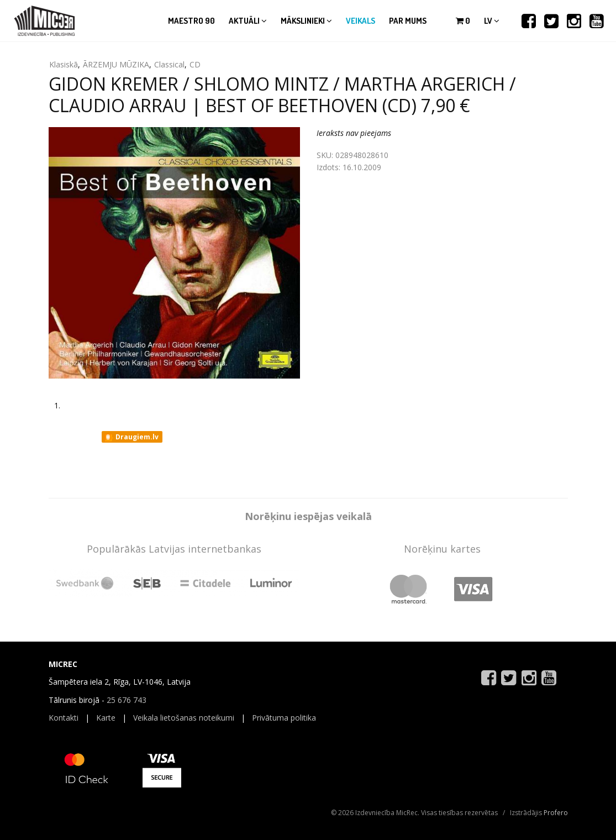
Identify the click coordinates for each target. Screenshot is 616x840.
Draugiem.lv (131, 437)
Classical (169, 64)
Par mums (408, 21)
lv (492, 21)
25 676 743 (127, 700)
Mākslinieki (306, 21)
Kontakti (64, 718)
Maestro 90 (191, 21)
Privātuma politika (284, 718)
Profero (556, 813)
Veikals (360, 21)
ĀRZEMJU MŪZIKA (116, 64)
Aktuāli (248, 21)
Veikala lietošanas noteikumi (184, 718)
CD (195, 64)
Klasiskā (64, 64)
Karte (106, 718)
